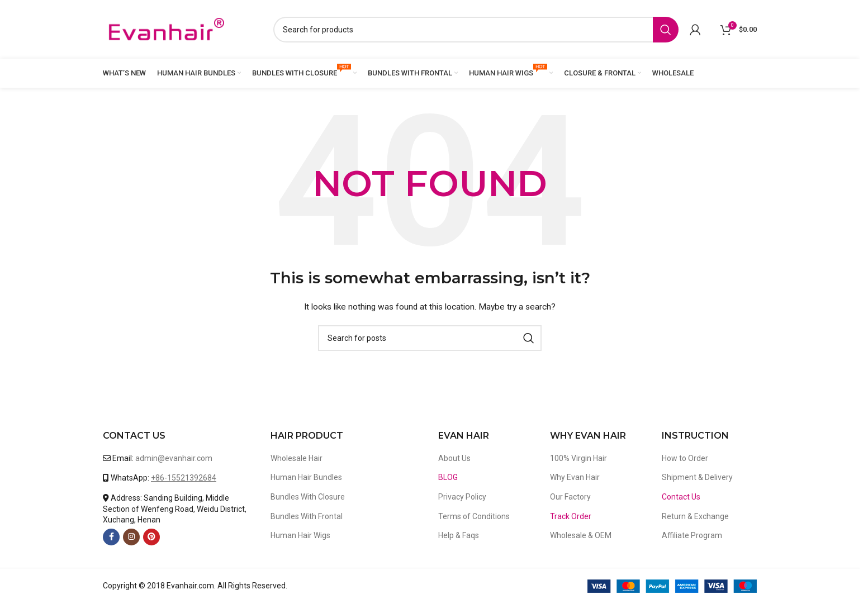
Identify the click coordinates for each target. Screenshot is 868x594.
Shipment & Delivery (697, 477)
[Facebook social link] (111, 537)
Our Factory (570, 497)
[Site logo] (166, 28)
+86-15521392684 (184, 478)
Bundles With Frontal (307, 516)
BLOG (448, 477)
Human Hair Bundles (306, 477)
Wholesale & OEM (581, 535)
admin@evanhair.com (174, 458)
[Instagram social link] (131, 537)
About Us (454, 458)
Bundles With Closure (308, 497)
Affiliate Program (692, 535)
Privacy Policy (462, 497)
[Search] (476, 30)
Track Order (571, 516)
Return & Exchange (695, 516)
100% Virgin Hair (578, 458)
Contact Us (681, 497)
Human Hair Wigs (300, 535)
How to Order (685, 458)
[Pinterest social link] (151, 537)
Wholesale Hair (297, 458)
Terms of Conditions (474, 516)
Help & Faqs (459, 535)
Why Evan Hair (575, 477)
